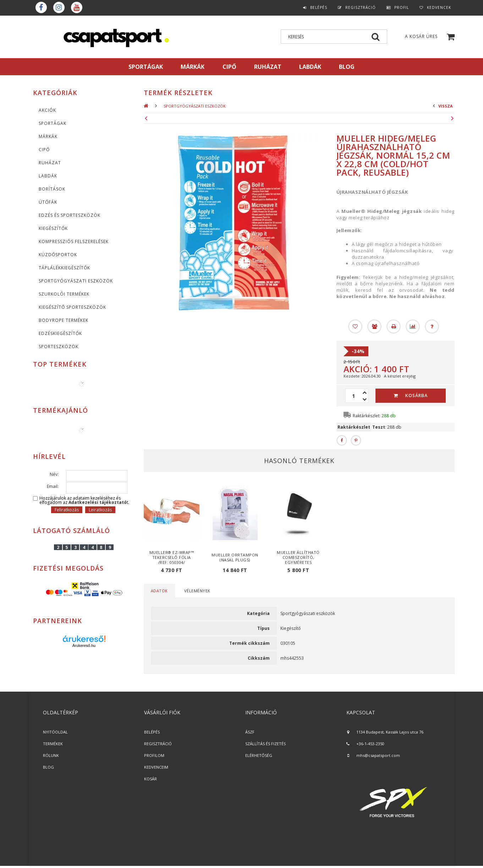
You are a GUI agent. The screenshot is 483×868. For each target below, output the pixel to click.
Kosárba (416, 395)
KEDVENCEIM (156, 767)
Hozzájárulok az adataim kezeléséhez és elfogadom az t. (84, 500)
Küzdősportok (58, 255)
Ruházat (50, 163)
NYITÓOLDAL (55, 732)
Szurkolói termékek (64, 294)
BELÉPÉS (152, 732)
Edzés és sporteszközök (70, 215)
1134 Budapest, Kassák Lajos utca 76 (390, 732)
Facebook (41, 7)
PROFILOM (154, 755)
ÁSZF (250, 732)
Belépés (319, 7)
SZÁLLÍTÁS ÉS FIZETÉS (265, 744)
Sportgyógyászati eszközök (76, 281)
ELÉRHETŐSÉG (259, 755)
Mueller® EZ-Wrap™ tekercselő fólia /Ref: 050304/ (172, 557)
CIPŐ (44, 150)
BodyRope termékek (64, 320)
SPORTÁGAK (146, 67)
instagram (59, 7)
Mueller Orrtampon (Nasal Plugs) (235, 557)
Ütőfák (48, 202)
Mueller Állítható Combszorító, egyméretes (298, 557)
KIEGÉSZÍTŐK (53, 228)
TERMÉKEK (53, 744)
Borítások (52, 189)
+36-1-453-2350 (370, 744)
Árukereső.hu (84, 645)
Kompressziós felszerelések (74, 241)
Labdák (48, 176)
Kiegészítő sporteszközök (72, 307)
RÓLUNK (51, 755)
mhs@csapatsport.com (378, 755)
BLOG (48, 767)
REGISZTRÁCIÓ (158, 744)
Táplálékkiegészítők (64, 268)
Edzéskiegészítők (60, 333)
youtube (77, 7)
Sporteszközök (59, 347)
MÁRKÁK (193, 67)
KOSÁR (150, 779)
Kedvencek (439, 7)
